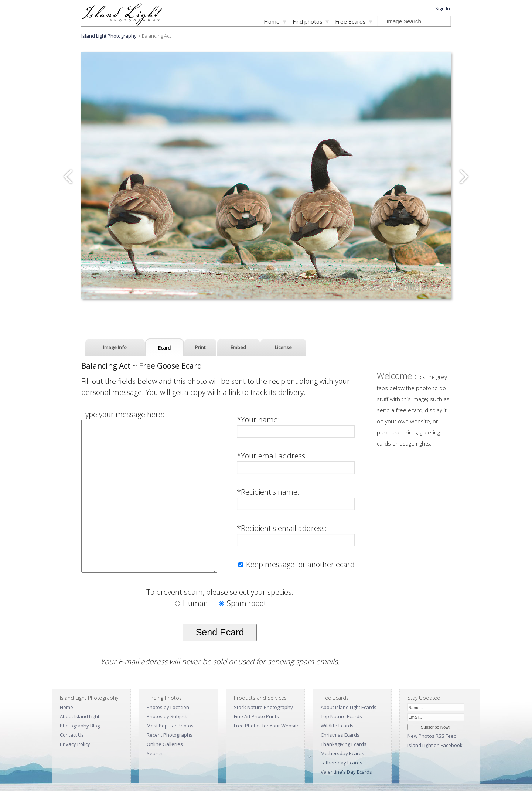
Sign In (443, 8)
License (283, 347)
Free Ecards (350, 21)
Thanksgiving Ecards (344, 744)
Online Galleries (165, 744)
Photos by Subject (167, 716)
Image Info (115, 347)
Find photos (308, 21)
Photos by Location (168, 707)
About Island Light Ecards (349, 707)
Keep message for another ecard (299, 564)
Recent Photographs (170, 735)
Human (192, 603)
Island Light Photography (109, 36)
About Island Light (80, 716)
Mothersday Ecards (342, 753)
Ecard (164, 348)
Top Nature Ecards (341, 716)
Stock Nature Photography (263, 707)
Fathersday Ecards (342, 763)
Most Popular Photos (170, 726)
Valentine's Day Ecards (346, 772)
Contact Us (72, 735)
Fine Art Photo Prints (256, 716)
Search (155, 753)
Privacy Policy (75, 744)
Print (200, 347)
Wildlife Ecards (337, 726)
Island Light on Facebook (435, 745)
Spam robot (243, 603)
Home (272, 21)
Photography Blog (80, 726)
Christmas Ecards (340, 735)
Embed (238, 347)
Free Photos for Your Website (267, 726)
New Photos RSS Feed (432, 736)
